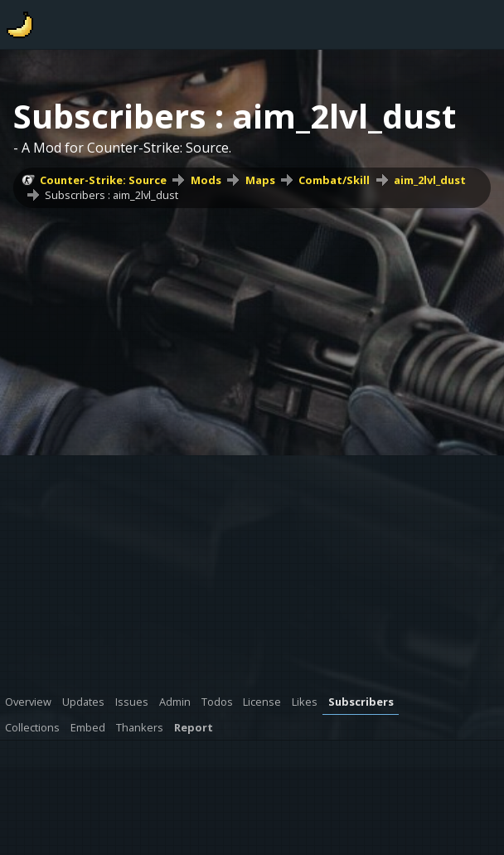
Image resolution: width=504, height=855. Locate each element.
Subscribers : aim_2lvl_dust (111, 195)
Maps (260, 180)
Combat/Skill (334, 180)
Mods (206, 180)
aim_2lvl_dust (430, 180)
